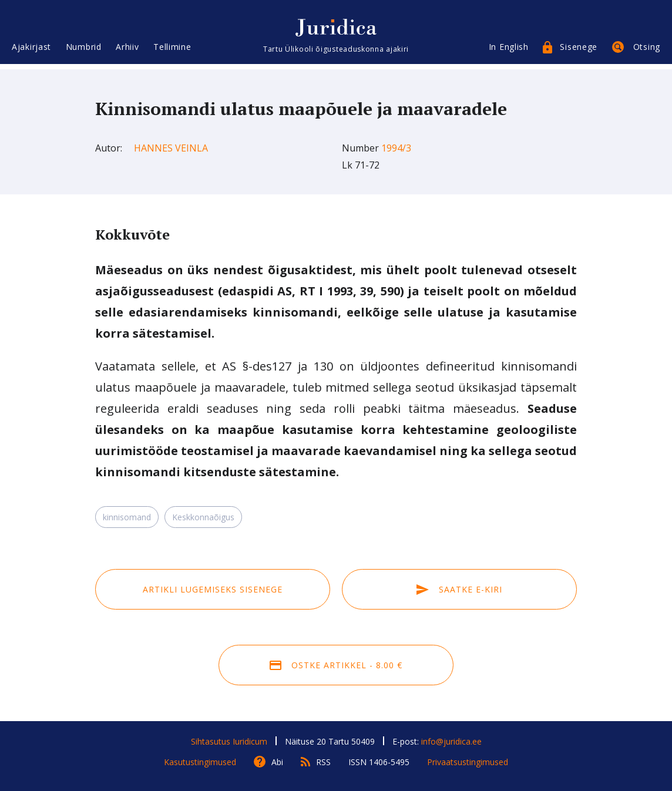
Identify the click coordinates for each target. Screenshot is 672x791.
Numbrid (84, 51)
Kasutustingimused (200, 762)
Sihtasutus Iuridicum (229, 741)
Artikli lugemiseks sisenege (213, 589)
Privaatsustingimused (468, 762)
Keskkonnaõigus (203, 517)
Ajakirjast (31, 51)
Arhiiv (127, 51)
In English (509, 51)
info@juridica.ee (451, 741)
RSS (323, 762)
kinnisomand (127, 517)
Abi (277, 762)
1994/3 (396, 148)
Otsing (647, 51)
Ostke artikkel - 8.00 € (336, 665)
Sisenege (579, 51)
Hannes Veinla (171, 148)
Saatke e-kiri (459, 589)
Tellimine (172, 51)
